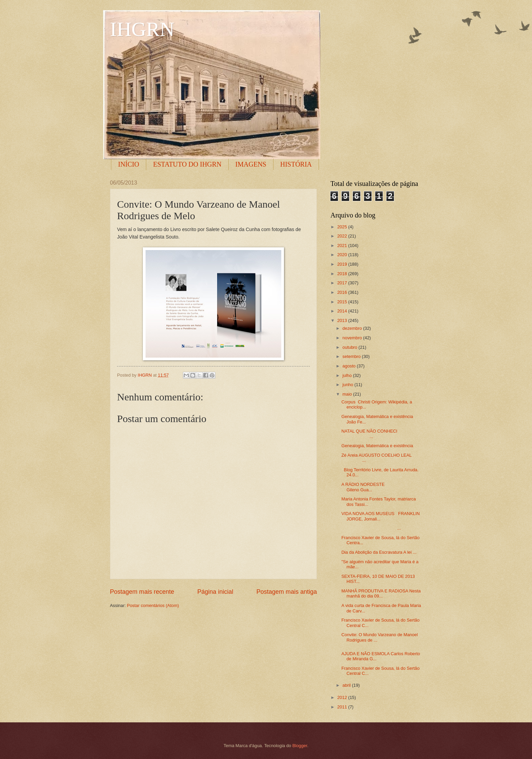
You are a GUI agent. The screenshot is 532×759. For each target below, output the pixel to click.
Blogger (300, 746)
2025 (343, 227)
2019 (343, 264)
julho (348, 375)
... (371, 528)
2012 (343, 697)
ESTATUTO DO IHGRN (187, 164)
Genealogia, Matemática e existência (377, 446)
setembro (352, 356)
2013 (343, 320)
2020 (343, 255)
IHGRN (142, 29)
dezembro (353, 328)
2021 (343, 245)
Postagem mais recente (142, 592)
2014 (343, 311)
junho (348, 385)
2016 (343, 292)
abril (347, 685)
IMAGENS (251, 164)
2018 (343, 274)
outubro (350, 347)
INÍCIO (129, 164)
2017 (343, 283)
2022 (343, 236)
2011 (343, 707)
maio (348, 394)
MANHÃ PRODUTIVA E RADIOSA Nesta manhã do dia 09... (381, 593)
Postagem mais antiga (287, 592)
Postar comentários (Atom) (153, 605)
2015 (343, 302)
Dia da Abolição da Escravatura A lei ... (379, 552)
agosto (349, 366)
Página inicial (215, 592)
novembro (353, 338)
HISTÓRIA (296, 164)
